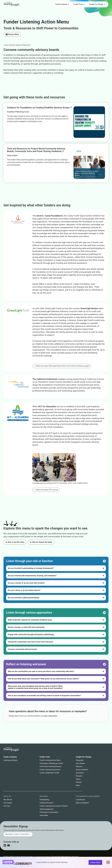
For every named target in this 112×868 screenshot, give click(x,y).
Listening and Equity (11, 760)
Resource (79, 767)
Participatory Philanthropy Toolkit (51, 763)
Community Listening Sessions (50, 767)
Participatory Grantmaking (49, 812)
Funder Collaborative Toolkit (49, 773)
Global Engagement (47, 809)
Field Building (44, 800)
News (78, 785)
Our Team (7, 806)
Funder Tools (45, 757)
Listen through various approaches (17, 45)
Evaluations (80, 773)
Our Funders (8, 803)
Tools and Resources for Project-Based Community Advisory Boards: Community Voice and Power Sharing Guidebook (36, 150)
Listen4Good (80, 800)
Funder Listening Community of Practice (54, 806)
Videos (78, 779)
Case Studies (80, 763)
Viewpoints (80, 760)
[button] (108, 862)
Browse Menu (14, 34)
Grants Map (44, 815)
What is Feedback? (82, 803)
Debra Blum (53, 716)
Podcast (79, 782)
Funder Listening (10, 757)
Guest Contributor (82, 770)
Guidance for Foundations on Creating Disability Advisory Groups (38, 108)
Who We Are (8, 800)
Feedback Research (47, 803)
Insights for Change (84, 757)
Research (79, 776)
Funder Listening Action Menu (36, 22)
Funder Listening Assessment (50, 770)
